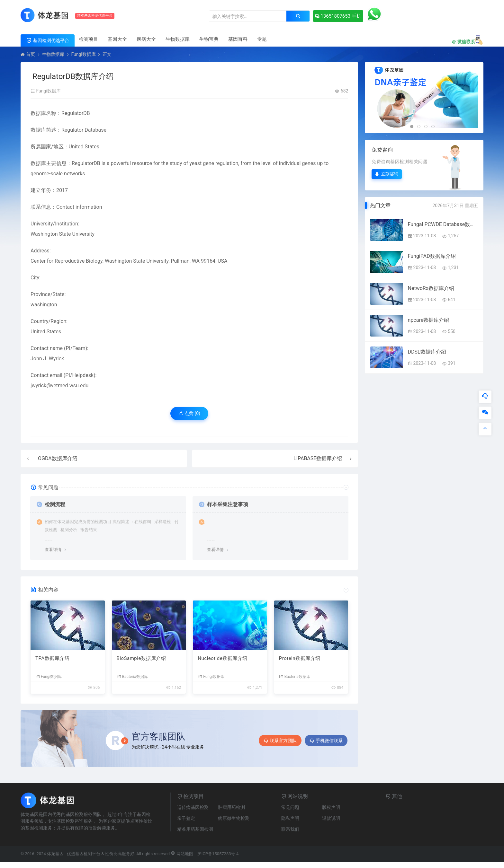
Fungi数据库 (83, 54)
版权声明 (331, 807)
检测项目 (88, 39)
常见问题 (290, 807)
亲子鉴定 (186, 818)
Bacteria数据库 (132, 676)
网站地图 (182, 854)
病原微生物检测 (234, 818)
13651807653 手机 (338, 16)
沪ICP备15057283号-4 (218, 854)
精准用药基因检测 (195, 829)
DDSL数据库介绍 (427, 352)
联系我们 (290, 829)
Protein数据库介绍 (300, 658)
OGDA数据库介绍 (58, 458)
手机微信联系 (326, 741)
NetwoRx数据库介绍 (431, 288)
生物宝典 (209, 39)
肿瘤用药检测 (231, 807)
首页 (31, 54)
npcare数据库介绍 (429, 320)
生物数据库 (178, 39)
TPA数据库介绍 (52, 658)
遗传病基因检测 (193, 807)
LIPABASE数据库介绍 (318, 458)
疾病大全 (146, 39)
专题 (262, 39)
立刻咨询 (387, 174)
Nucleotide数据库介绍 (222, 658)
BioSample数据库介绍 (141, 658)
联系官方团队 (280, 741)
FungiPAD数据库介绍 (432, 256)
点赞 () (189, 413)
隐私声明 (290, 818)
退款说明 (331, 818)
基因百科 (238, 39)
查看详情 (53, 550)
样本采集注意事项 (228, 504)
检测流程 (55, 504)
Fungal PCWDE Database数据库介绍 (443, 224)
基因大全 (117, 39)
